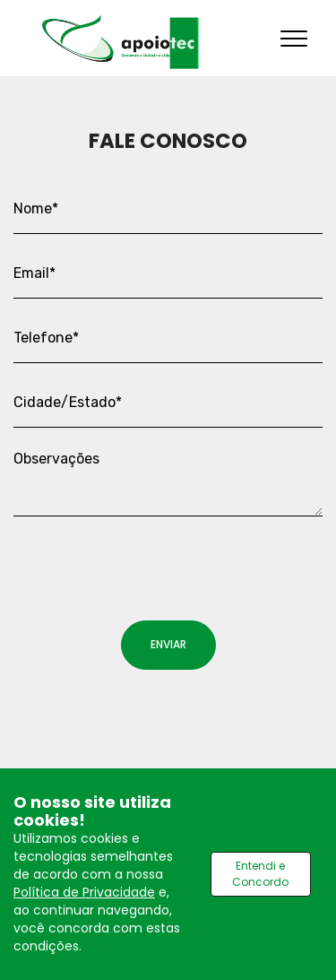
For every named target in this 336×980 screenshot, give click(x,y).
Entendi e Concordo (260, 874)
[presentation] (150, 559)
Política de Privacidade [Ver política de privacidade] (84, 892)
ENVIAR (168, 644)
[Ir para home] (121, 42)
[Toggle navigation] (294, 38)
